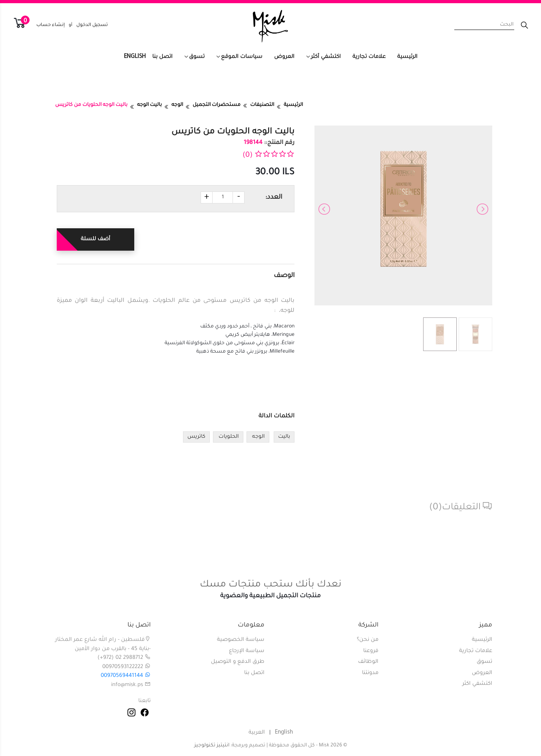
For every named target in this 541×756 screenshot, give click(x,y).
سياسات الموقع (242, 57)
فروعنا (371, 651)
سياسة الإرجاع (247, 651)
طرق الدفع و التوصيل (238, 662)
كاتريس (196, 437)
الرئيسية (407, 57)
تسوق (197, 57)
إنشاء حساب (51, 25)
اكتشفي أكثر (326, 57)
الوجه (177, 105)
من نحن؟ (368, 640)
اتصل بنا (162, 57)
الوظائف (368, 662)
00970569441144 (126, 676)
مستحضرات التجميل (217, 105)
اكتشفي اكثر (477, 684)
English (135, 57)
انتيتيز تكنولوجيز (212, 746)
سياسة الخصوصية (241, 640)
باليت (284, 437)
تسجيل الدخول (92, 25)
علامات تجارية (369, 57)
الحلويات (228, 437)
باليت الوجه (149, 105)
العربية (257, 733)
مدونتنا (370, 673)
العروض (284, 57)
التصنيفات (262, 105)
